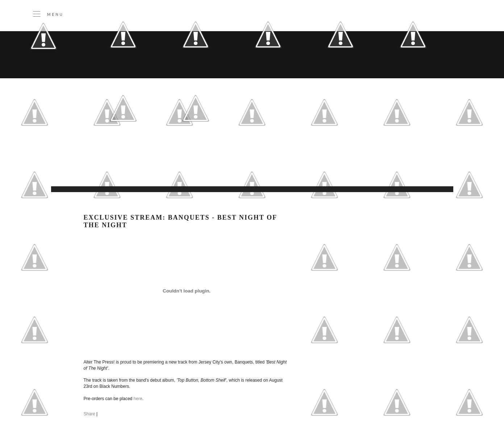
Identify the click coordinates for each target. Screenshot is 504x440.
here (138, 399)
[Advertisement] (200, 168)
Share (89, 414)
